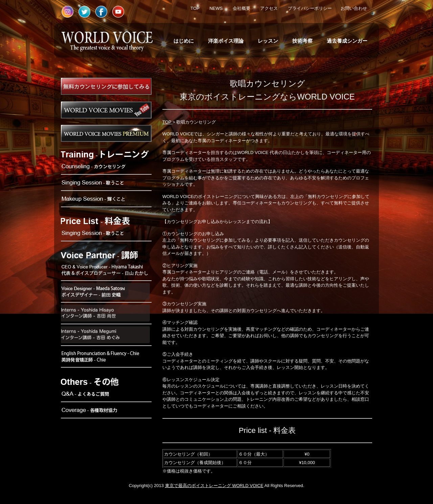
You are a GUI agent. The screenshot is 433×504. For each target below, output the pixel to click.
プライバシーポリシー (310, 8)
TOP (195, 8)
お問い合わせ (354, 8)
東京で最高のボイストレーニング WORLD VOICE (214, 486)
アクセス (269, 8)
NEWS (216, 8)
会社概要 (242, 8)
